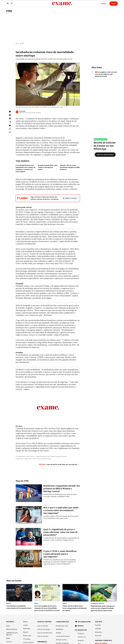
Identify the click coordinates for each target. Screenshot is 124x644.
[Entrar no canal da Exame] (105, 155)
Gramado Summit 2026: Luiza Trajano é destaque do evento (48, 167)
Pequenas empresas (24, 459)
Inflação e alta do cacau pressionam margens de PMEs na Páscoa (70, 167)
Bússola (101, 604)
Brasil (8, 638)
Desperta (81, 640)
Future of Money (29, 642)
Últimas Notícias (12, 629)
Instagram (98, 632)
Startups (36, 459)
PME (9, 11)
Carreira (9, 642)
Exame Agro (27, 636)
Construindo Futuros (63, 636)
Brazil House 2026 (62, 626)
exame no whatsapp (100, 139)
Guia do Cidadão (43, 626)
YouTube (98, 625)
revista (81, 626)
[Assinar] (103, 4)
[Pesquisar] (12, 4)
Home (17, 43)
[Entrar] (114, 4)
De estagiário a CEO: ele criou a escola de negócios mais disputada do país (106, 74)
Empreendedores (43, 456)
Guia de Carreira (43, 636)
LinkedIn (98, 629)
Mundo (25, 622)
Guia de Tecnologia (44, 629)
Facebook (98, 636)
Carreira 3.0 (82, 637)
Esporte (26, 632)
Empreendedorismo (58, 456)
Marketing (27, 629)
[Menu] (8, 4)
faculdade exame (84, 622)
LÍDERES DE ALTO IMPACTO (12, 634)
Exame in (81, 633)
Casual (25, 625)
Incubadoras (46, 459)
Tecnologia (27, 639)
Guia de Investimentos (45, 633)
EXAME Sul (60, 629)
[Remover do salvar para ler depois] (10, 132)
